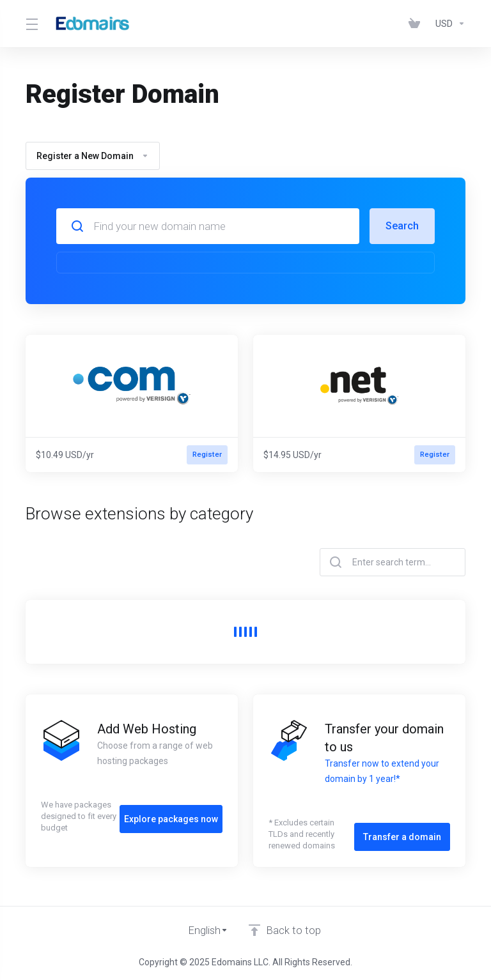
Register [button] (207, 455)
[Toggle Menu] (31, 24)
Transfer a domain (402, 831)
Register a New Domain (93, 156)
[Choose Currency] (448, 24)
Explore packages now (171, 813)
